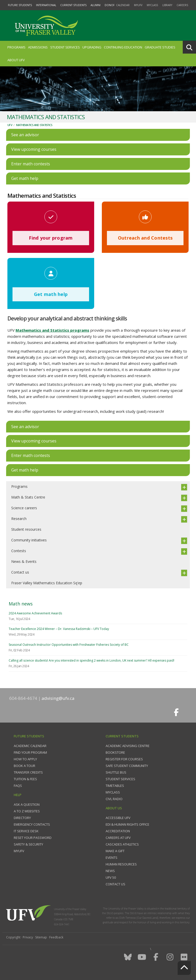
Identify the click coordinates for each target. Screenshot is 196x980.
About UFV (16, 60)
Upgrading (92, 47)
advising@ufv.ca (58, 698)
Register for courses (124, 759)
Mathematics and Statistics (34, 125)
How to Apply (25, 759)
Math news (21, 604)
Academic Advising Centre (128, 746)
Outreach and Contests (145, 238)
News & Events (24, 561)
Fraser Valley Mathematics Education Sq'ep (47, 583)
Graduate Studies (160, 47)
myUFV (138, 5)
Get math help (51, 294)
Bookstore (115, 752)
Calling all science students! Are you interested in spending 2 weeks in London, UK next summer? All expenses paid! (91, 660)
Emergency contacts (32, 824)
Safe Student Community (127, 766)
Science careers (24, 508)
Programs (16, 47)
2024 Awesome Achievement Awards (35, 613)
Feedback (56, 937)
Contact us (20, 572)
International (46, 5)
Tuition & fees (25, 779)
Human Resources (121, 864)
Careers (182, 5)
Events (112, 858)
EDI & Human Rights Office (127, 824)
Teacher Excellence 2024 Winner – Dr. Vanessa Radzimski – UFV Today (59, 629)
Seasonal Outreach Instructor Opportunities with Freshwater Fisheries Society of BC (69, 645)
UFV (10, 125)
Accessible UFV (118, 818)
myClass (152, 5)
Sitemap (41, 937)
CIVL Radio (114, 799)
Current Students (73, 5)
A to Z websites (27, 811)
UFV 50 (111, 877)
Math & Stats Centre (28, 497)
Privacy (28, 937)
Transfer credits (28, 772)
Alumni (96, 5)
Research (19, 519)
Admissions (38, 47)
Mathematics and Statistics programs (52, 330)
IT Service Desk (26, 831)
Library (167, 5)
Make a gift (115, 851)
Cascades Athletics (122, 844)
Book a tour (24, 766)
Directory (22, 818)
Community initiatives (29, 540)
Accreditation (118, 831)
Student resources (26, 529)
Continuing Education (123, 47)
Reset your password (33, 838)
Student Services (65, 47)
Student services (120, 779)
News (110, 871)
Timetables (115, 786)
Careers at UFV (118, 838)
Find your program (51, 238)
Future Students (20, 5)
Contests (19, 551)
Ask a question (27, 804)
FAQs (18, 786)
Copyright (13, 937)
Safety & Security (28, 844)
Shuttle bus (116, 772)
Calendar (123, 5)
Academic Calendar (30, 746)
